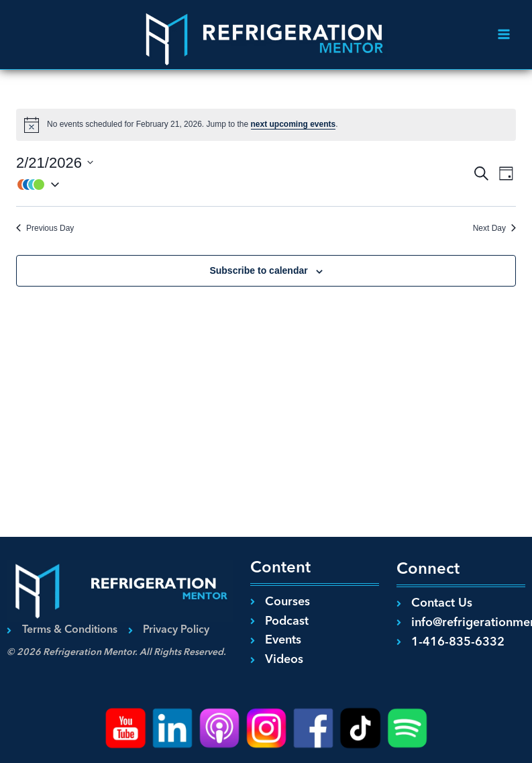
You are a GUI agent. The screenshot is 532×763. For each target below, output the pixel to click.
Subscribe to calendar (258, 270)
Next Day (494, 228)
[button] (244, 185)
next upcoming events (294, 124)
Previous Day (45, 228)
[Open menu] (503, 35)
